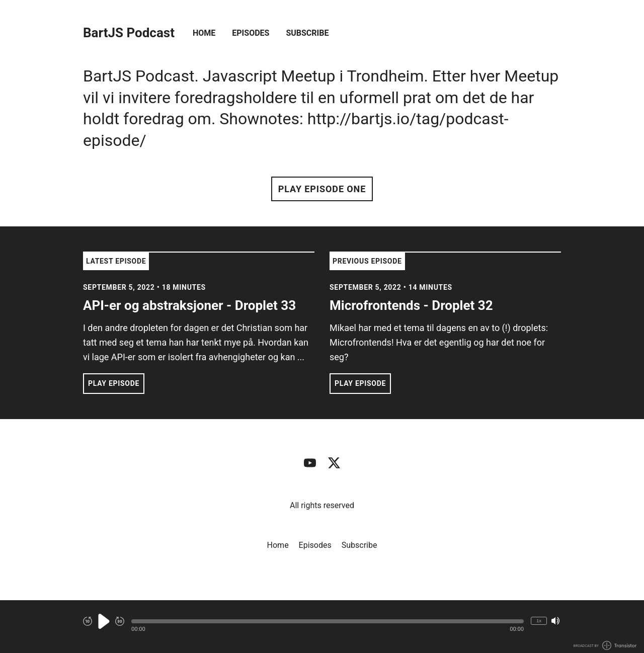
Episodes (251, 33)
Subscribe (307, 33)
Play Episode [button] (114, 383)
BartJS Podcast (129, 33)
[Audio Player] (322, 627)
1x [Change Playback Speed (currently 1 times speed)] (539, 621)
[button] (328, 621)
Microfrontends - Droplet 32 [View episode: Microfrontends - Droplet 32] (411, 305)
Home (204, 33)
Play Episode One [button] (322, 189)
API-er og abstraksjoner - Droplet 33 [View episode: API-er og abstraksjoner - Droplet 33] (189, 305)
